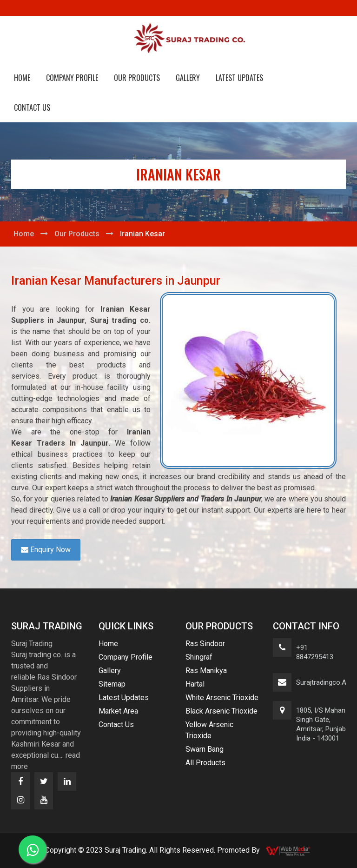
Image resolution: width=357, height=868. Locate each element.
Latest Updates (239, 78)
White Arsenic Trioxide (222, 698)
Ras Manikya (206, 671)
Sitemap (112, 684)
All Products (205, 763)
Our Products (137, 78)
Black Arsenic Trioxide (221, 711)
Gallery (188, 78)
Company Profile (72, 78)
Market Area (118, 711)
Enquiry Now (46, 550)
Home (22, 78)
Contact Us (32, 107)
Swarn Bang (205, 749)
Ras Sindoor (205, 644)
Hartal (195, 684)
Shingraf (199, 657)
